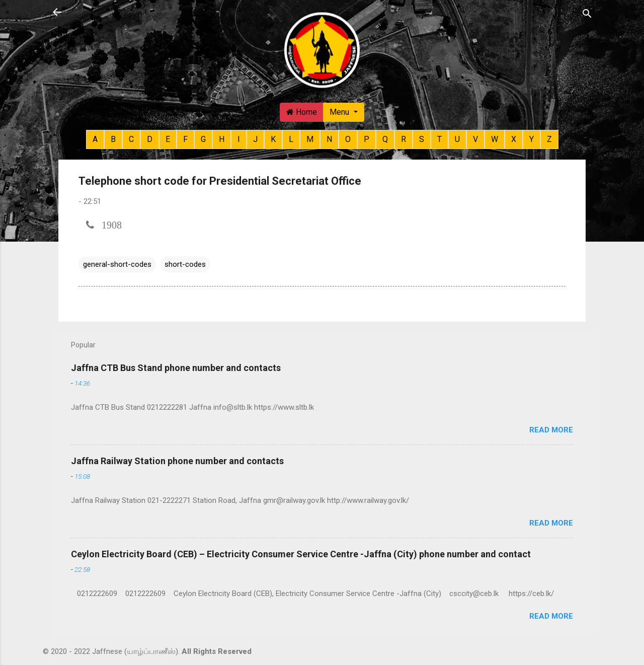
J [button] (255, 139)
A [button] (95, 139)
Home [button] (302, 112)
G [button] (203, 139)
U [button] (457, 139)
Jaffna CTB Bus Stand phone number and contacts (176, 368)
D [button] (150, 139)
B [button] (113, 139)
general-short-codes (117, 264)
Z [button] (549, 139)
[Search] (587, 13)
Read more (551, 430)
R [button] (404, 139)
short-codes (185, 264)
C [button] (131, 139)
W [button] (495, 139)
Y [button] (532, 139)
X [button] (514, 139)
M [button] (310, 139)
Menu (340, 112)
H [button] (222, 139)
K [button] (273, 139)
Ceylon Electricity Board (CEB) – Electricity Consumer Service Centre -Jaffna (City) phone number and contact (301, 554)
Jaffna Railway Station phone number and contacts (177, 461)
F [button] (185, 139)
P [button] (367, 139)
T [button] (439, 139)
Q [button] (385, 139)
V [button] (475, 139)
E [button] (168, 139)
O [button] (348, 139)
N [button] (329, 139)
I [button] (239, 139)
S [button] (422, 139)
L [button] (291, 139)
